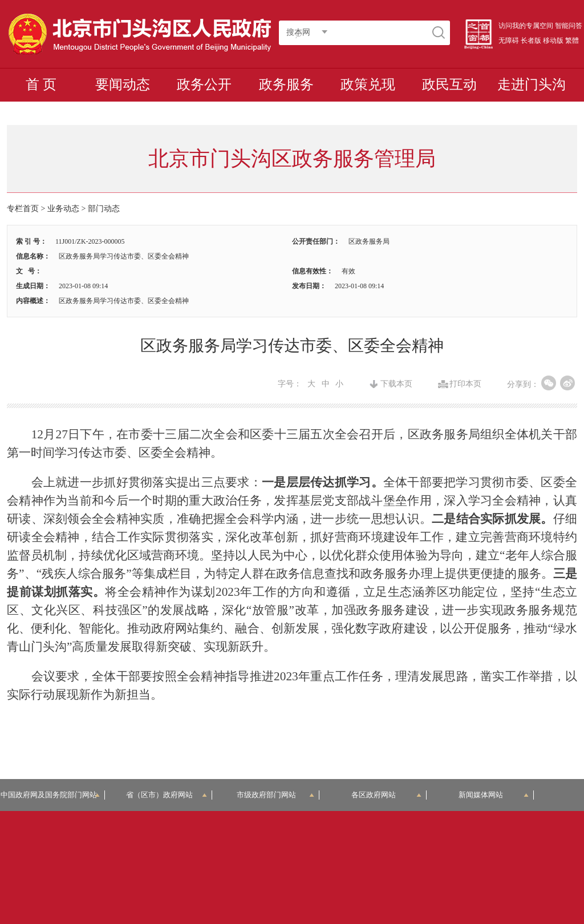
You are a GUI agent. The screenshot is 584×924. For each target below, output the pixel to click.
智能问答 (569, 26)
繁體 (572, 41)
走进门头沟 (532, 84)
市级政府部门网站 (275, 795)
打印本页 (465, 384)
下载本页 (396, 384)
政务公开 (204, 84)
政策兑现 (368, 84)
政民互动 (449, 84)
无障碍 (509, 41)
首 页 (41, 84)
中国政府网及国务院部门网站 (52, 795)
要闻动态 (123, 84)
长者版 (531, 41)
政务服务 (286, 84)
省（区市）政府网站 (167, 795)
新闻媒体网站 (494, 795)
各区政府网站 (386, 795)
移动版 (553, 41)
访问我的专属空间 (526, 26)
